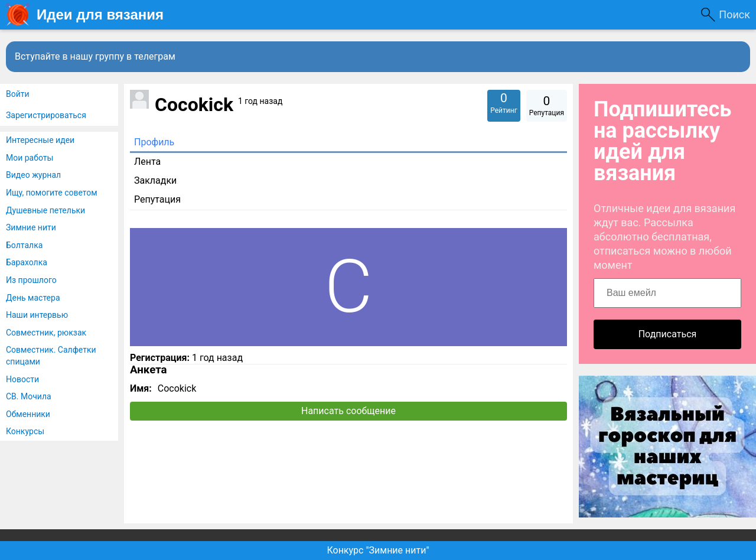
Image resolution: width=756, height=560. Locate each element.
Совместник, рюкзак (46, 333)
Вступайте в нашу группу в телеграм (95, 56)
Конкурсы (25, 431)
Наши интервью (37, 315)
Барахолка (27, 262)
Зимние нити (31, 227)
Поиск (734, 14)
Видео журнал (33, 175)
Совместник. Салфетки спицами (51, 356)
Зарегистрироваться (46, 115)
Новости (22, 379)
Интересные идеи (40, 140)
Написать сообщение (348, 411)
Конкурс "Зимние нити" (378, 550)
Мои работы (30, 158)
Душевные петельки (45, 210)
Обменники (28, 414)
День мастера (33, 298)
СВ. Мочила (29, 396)
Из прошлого (31, 280)
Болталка (24, 245)
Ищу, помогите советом (52, 193)
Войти (18, 94)
